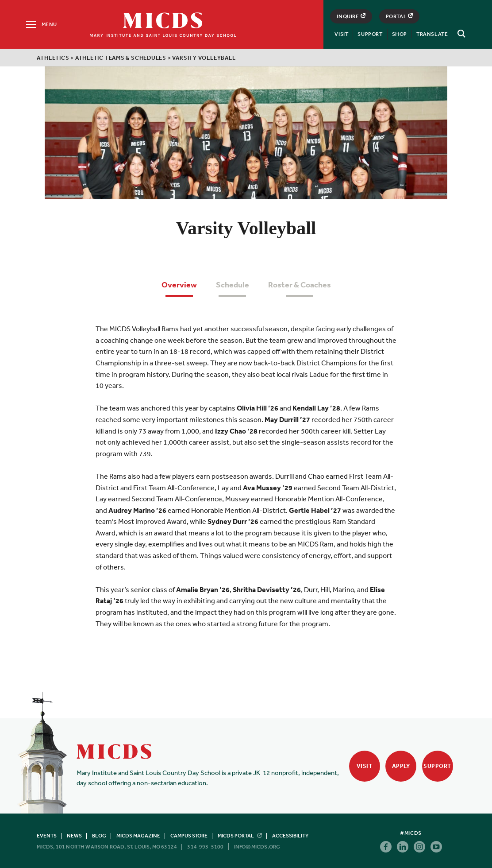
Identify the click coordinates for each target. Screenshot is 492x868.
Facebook (386, 847)
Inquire (351, 16)
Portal (400, 16)
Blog (99, 836)
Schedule (233, 285)
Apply (401, 766)
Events (47, 836)
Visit (341, 34)
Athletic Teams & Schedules (121, 58)
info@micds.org (257, 847)
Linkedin (403, 847)
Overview (179, 285)
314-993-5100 (205, 847)
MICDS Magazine (138, 836)
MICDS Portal (240, 836)
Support (370, 34)
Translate (432, 34)
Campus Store (189, 836)
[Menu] (41, 24)
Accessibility (290, 836)
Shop (400, 34)
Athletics (53, 58)
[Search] (460, 34)
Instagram (419, 847)
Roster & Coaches (300, 285)
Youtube (436, 847)
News (74, 836)
